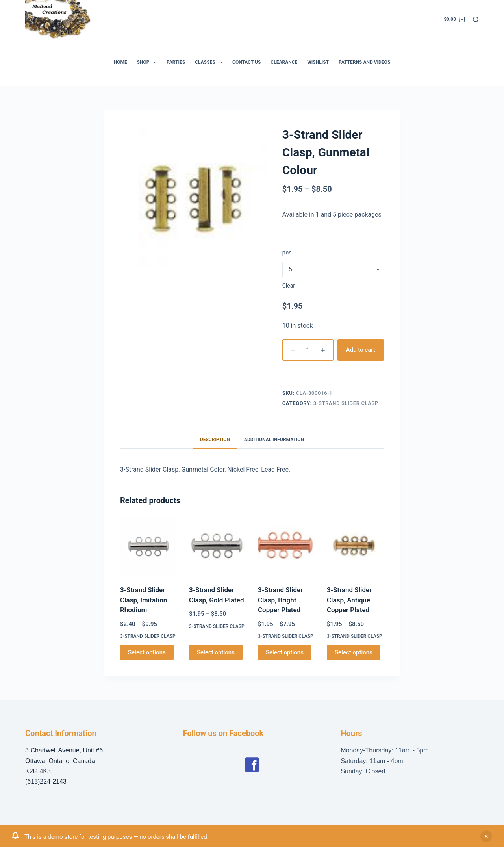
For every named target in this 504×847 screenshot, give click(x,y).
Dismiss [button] (486, 836)
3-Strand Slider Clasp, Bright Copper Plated (280, 600)
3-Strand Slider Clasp (346, 403)
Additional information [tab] (274, 440)
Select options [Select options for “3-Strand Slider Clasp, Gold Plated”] (216, 652)
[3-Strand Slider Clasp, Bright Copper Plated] (286, 547)
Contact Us (246, 62)
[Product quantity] (308, 350)
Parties (176, 62)
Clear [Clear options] (289, 286)
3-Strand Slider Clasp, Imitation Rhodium (144, 600)
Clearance (284, 62)
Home (120, 62)
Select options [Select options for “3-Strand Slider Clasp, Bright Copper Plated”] (285, 652)
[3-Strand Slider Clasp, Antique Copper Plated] (355, 547)
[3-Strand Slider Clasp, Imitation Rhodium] (149, 547)
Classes (210, 63)
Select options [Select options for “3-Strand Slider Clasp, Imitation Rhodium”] (147, 652)
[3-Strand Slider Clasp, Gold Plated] (218, 547)
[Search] (476, 20)
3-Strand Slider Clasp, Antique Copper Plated (349, 600)
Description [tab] (215, 440)
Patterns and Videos (364, 62)
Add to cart (361, 350)
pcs (287, 253)
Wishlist (318, 62)
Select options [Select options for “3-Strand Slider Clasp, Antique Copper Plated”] (354, 652)
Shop (148, 63)
